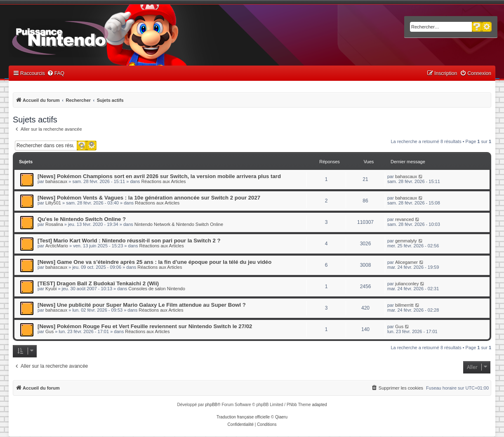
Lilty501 (53, 203)
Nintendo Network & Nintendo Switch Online (179, 224)
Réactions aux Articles (163, 181)
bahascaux (56, 181)
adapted (319, 405)
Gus (49, 331)
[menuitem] (56, 74)
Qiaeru (281, 417)
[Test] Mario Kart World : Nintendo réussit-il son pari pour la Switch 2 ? (129, 241)
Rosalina (54, 224)
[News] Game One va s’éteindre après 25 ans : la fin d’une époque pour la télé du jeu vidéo (154, 262)
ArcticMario (57, 246)
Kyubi (51, 289)
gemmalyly (406, 241)
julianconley (407, 284)
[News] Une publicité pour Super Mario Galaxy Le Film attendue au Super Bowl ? (142, 305)
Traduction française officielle (243, 417)
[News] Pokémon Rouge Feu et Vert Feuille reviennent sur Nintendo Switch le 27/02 (145, 326)
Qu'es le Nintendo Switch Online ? (82, 219)
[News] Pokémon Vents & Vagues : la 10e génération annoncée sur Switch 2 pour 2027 (149, 198)
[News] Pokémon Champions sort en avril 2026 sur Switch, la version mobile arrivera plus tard (159, 176)
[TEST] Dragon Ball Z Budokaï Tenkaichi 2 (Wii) (98, 283)
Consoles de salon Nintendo (157, 289)
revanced (404, 219)
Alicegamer (406, 262)
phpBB (211, 405)
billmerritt (404, 305)
